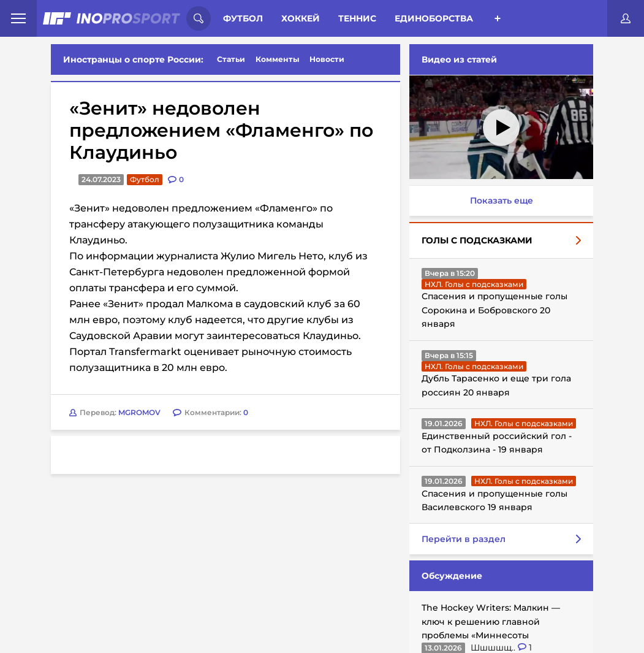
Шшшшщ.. (494, 647)
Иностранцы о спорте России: (133, 59)
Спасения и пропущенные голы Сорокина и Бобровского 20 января (494, 310)
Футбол (243, 18)
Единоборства (434, 18)
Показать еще (502, 200)
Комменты (278, 59)
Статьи (231, 59)
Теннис (357, 18)
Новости (327, 59)
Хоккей (301, 18)
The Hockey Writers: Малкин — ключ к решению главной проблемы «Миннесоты (491, 621)
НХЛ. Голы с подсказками (474, 284)
